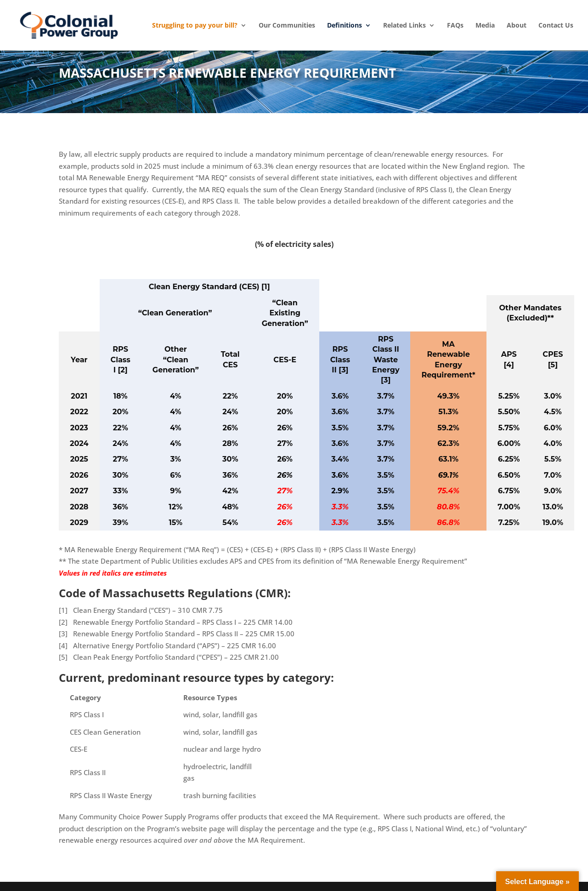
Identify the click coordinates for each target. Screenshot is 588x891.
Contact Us (556, 25)
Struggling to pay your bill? (195, 25)
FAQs (455, 25)
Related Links (404, 25)
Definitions (345, 25)
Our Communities (287, 25)
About (517, 25)
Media (485, 25)
